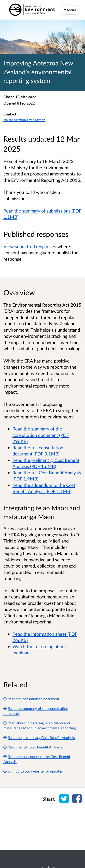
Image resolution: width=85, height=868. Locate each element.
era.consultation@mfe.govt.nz (24, 120)
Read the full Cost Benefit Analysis (33, 747)
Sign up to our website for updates (33, 771)
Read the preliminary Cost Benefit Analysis (39, 737)
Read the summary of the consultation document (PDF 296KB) (41, 435)
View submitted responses (30, 246)
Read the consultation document (31, 699)
